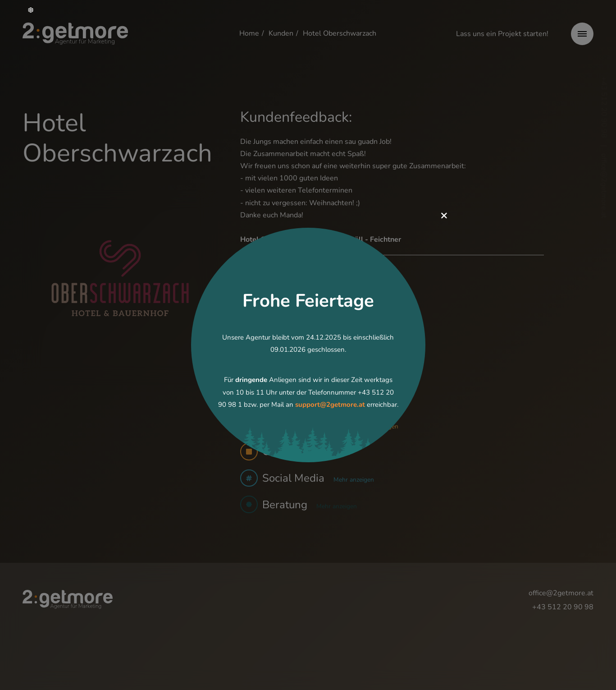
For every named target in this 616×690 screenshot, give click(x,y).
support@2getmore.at (330, 405)
